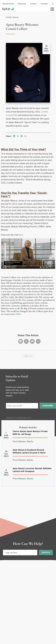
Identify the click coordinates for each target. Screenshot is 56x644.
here (21, 235)
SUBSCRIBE (48, 406)
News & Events (8, 4)
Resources (22, 4)
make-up (28, 356)
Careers (33, 4)
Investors (44, 4)
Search (46, 552)
